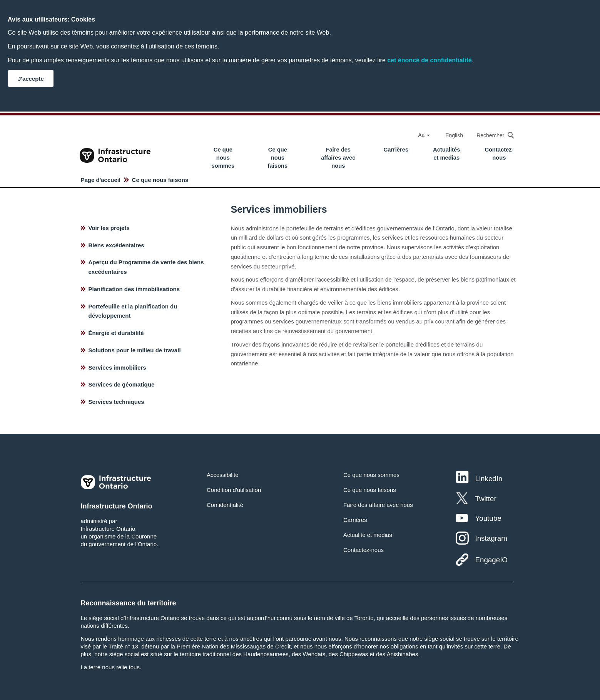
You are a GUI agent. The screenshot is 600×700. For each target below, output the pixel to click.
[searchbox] (491, 135)
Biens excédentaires (116, 245)
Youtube (488, 518)
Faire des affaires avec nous (338, 158)
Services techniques (116, 402)
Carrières (396, 150)
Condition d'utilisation (234, 490)
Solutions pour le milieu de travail (135, 350)
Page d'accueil (101, 180)
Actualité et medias (368, 535)
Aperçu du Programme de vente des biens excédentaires (146, 267)
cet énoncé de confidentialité (430, 60)
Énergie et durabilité (116, 333)
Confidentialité (225, 505)
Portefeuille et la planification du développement (133, 311)
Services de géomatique (122, 384)
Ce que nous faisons (278, 158)
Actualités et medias (446, 154)
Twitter (486, 499)
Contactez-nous (499, 154)
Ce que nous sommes (223, 158)
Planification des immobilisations (134, 289)
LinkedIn (489, 479)
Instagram (491, 538)
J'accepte (31, 79)
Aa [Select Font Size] (424, 135)
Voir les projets (109, 228)
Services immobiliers (117, 367)
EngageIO (491, 560)
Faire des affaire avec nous (378, 505)
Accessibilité (223, 475)
